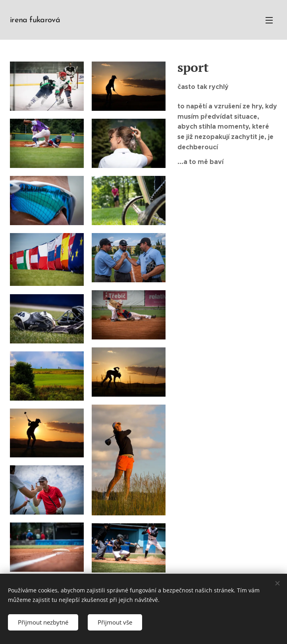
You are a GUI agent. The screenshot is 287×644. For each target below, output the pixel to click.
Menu (269, 20)
